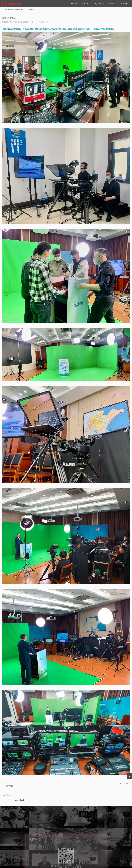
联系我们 (125, 4)
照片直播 (98, 4)
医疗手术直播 (8, 786)
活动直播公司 (19, 10)
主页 (5, 10)
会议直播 (74, 4)
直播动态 (111, 4)
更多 (1, 867)
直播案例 (85, 4)
